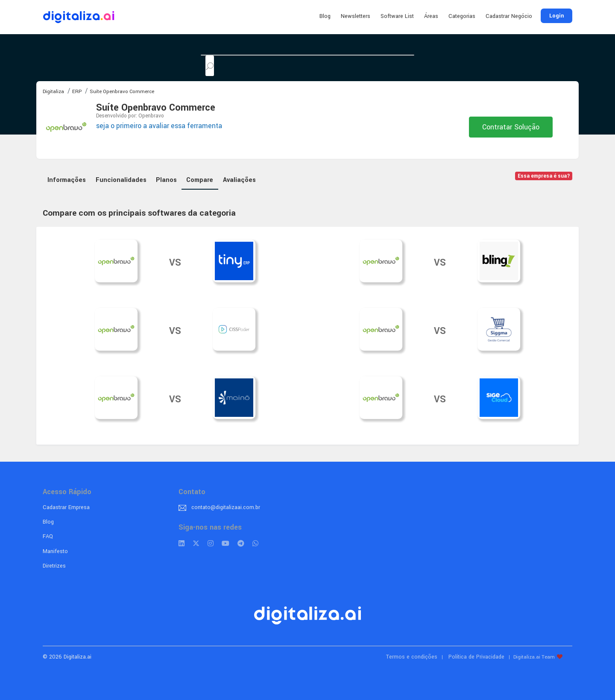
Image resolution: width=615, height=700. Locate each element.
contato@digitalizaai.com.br (226, 507)
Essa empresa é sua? (544, 176)
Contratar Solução (511, 127)
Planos (166, 180)
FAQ (48, 536)
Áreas (431, 16)
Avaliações (239, 180)
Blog (325, 16)
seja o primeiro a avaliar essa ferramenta (159, 126)
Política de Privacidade (476, 657)
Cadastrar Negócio (509, 16)
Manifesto (55, 551)
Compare (200, 180)
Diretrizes (54, 566)
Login (556, 16)
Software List (397, 16)
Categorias (462, 16)
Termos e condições (412, 657)
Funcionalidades (121, 180)
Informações (67, 180)
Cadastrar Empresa (66, 507)
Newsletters (356, 16)
